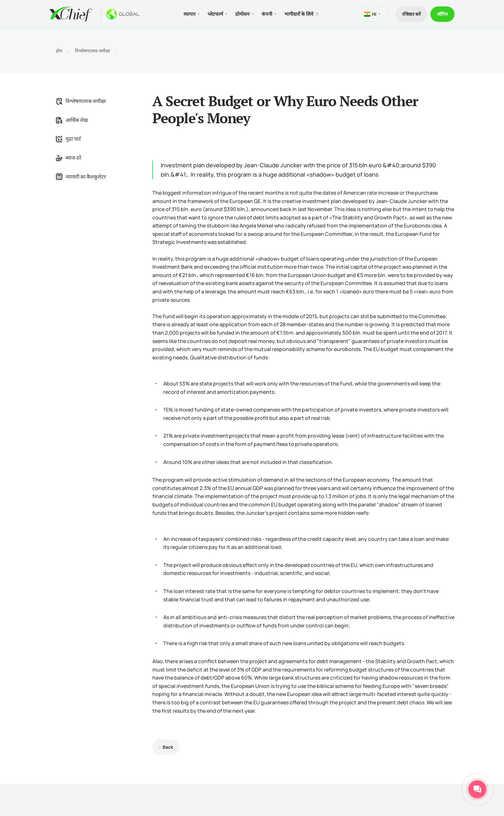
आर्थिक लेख (72, 120)
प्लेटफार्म (215, 14)
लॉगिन (442, 14)
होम (59, 51)
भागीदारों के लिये (299, 14)
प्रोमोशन (242, 14)
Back (168, 747)
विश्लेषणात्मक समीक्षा (93, 51)
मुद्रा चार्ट (68, 139)
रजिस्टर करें (411, 14)
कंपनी (267, 14)
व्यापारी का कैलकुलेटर (81, 177)
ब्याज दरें (69, 158)
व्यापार (189, 14)
